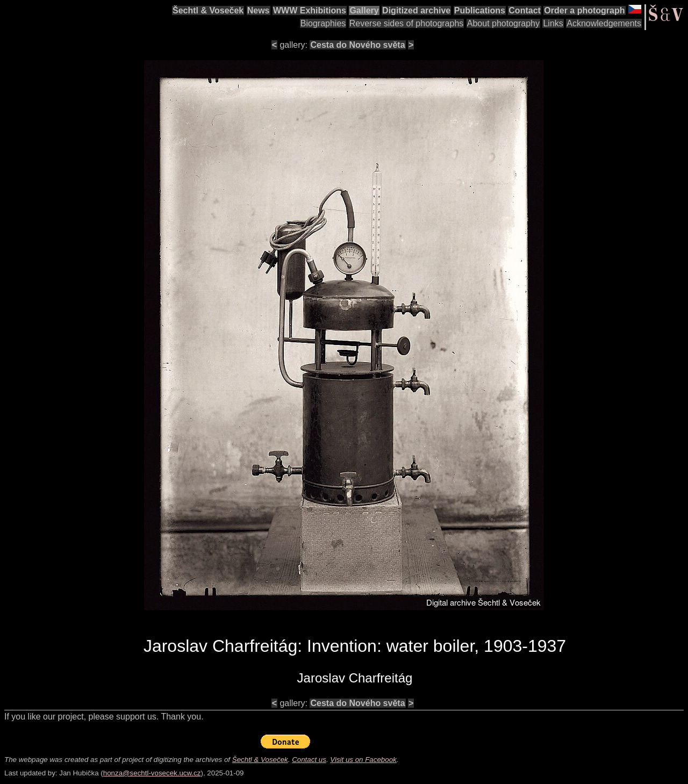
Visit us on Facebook (363, 760)
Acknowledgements (604, 23)
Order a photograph (584, 10)
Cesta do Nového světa (357, 45)
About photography (503, 23)
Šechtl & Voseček (208, 10)
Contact (525, 10)
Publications (480, 10)
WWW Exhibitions (310, 10)
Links (553, 23)
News (259, 10)
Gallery (364, 10)
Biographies (323, 23)
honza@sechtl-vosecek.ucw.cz (152, 773)
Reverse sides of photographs (407, 23)
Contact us (309, 760)
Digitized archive (416, 10)
